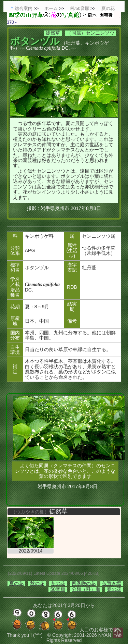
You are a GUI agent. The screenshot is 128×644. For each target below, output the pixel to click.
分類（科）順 (86, 589)
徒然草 (53, 33)
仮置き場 (112, 583)
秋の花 (37, 583)
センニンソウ (100, 33)
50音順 (58, 589)
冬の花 (58, 583)
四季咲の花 (84, 583)
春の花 (114, 589)
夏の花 (16, 583)
